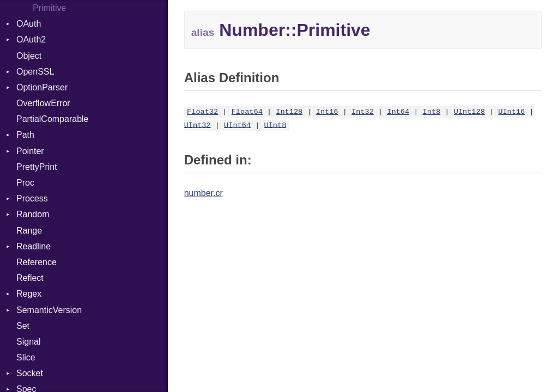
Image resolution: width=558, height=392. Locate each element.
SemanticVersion (49, 310)
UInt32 (198, 125)
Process (32, 198)
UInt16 (511, 112)
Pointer (30, 151)
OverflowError (43, 103)
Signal (28, 342)
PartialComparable (53, 119)
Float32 (202, 112)
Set (23, 326)
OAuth (29, 24)
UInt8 (275, 125)
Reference (37, 262)
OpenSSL (35, 72)
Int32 (363, 112)
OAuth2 (31, 39)
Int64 (398, 112)
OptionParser (42, 87)
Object (29, 56)
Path (25, 135)
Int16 (327, 112)
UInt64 (237, 125)
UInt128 (469, 112)
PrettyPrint (37, 167)
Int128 (289, 112)
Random (33, 214)
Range (29, 231)
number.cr (204, 193)
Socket (30, 373)
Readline (34, 246)
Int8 (432, 112)
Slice (26, 357)
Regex (29, 294)
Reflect (30, 278)
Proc (25, 183)
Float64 (247, 112)
